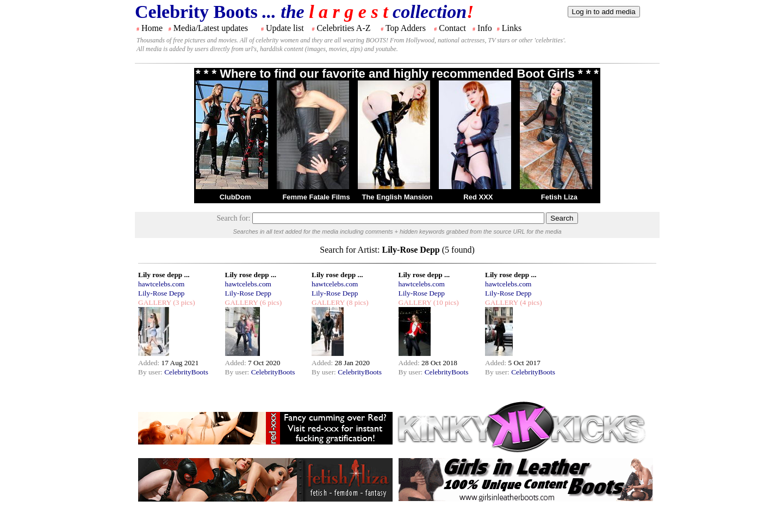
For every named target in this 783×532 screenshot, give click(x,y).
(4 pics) (530, 302)
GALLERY (155, 302)
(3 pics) (183, 302)
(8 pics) (357, 302)
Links (512, 28)
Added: (150, 363)
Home (152, 28)
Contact (452, 28)
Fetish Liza (559, 197)
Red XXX (478, 197)
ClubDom (235, 197)
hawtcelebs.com (161, 284)
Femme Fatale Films (316, 197)
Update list (285, 28)
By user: (151, 372)
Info (485, 28)
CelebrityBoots (186, 372)
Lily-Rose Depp (161, 293)
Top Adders (406, 28)
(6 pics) (270, 302)
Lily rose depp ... (164, 275)
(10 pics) (445, 302)
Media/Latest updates (211, 28)
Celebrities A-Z (343, 28)
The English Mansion (397, 197)
